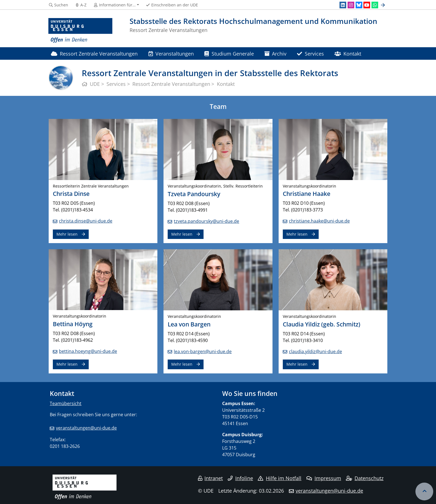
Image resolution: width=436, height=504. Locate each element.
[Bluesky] (359, 5)
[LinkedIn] (343, 5)
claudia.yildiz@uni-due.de (315, 351)
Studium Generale (229, 53)
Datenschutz (365, 478)
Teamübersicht (66, 403)
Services (310, 53)
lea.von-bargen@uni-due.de (203, 351)
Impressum (324, 478)
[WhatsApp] (375, 5)
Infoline (240, 478)
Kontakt (348, 53)
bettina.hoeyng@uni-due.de (88, 351)
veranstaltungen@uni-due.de (86, 428)
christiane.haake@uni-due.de (319, 221)
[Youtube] (367, 5)
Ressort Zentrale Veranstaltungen (94, 53)
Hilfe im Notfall (280, 478)
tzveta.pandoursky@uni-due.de (206, 221)
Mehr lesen (67, 234)
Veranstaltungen (171, 53)
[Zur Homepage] (80, 31)
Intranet (210, 478)
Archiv (275, 53)
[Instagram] (351, 5)
